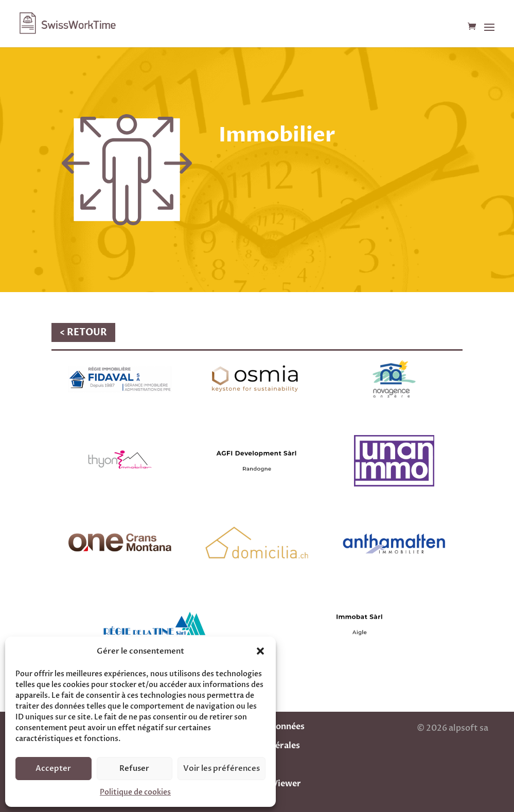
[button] (260, 651)
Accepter (53, 768)
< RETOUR (83, 332)
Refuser (134, 768)
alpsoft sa (468, 728)
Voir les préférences (221, 768)
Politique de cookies (135, 792)
